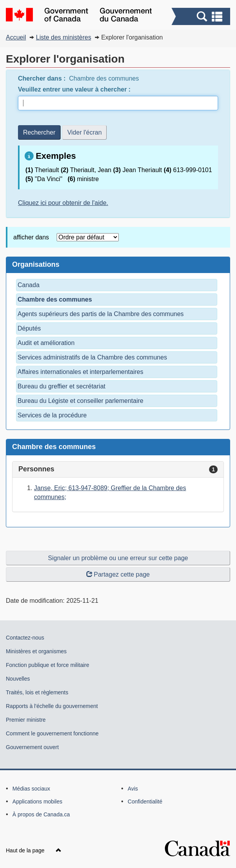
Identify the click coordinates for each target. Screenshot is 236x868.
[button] (202, 16)
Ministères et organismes (36, 651)
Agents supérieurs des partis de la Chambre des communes (101, 314)
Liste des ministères (63, 37)
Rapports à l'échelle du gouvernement (52, 706)
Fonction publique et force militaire (47, 665)
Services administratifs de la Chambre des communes (92, 357)
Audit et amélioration (46, 343)
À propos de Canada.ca (41, 814)
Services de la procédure (52, 415)
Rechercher (39, 132)
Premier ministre (26, 720)
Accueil (16, 37)
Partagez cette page (118, 574)
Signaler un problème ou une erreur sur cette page (118, 558)
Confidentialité (145, 802)
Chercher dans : (43, 78)
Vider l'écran (84, 132)
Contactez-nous (25, 638)
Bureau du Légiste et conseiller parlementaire (80, 401)
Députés (29, 328)
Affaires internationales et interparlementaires (80, 372)
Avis (133, 789)
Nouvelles (18, 679)
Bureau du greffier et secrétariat (62, 386)
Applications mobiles (38, 802)
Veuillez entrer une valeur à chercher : (75, 89)
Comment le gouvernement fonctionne (52, 733)
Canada (29, 285)
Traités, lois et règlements (37, 692)
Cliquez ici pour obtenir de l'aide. (63, 203)
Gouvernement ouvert (32, 747)
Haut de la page (34, 850)
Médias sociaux (31, 789)
